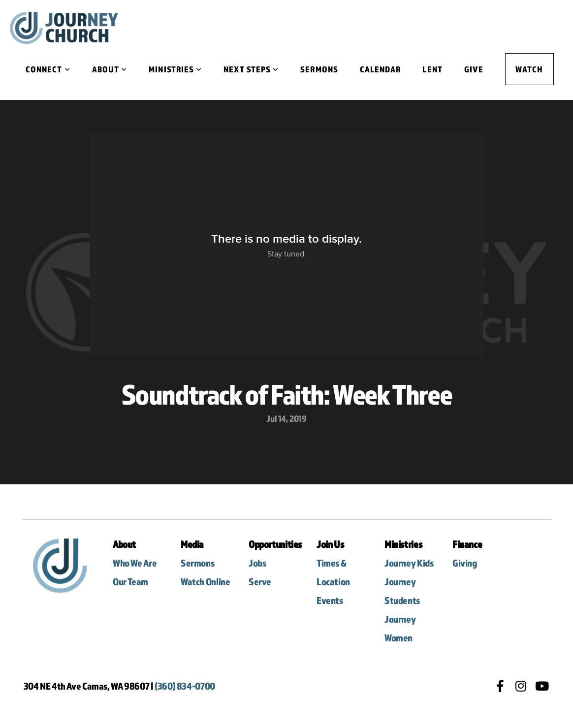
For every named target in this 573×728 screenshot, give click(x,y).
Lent (432, 69)
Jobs (257, 563)
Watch (529, 69)
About (110, 69)
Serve (260, 582)
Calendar (381, 69)
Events (330, 600)
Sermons (319, 69)
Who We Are (135, 563)
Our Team (130, 582)
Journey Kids (410, 563)
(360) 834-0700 (185, 686)
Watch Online (205, 582)
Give (474, 69)
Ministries (175, 69)
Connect (48, 69)
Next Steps (251, 69)
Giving (465, 563)
